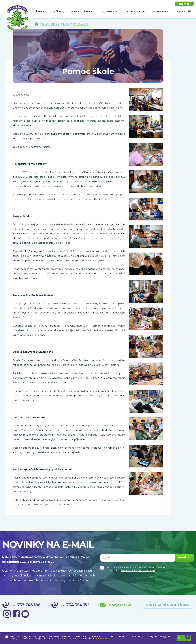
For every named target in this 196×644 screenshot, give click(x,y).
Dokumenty (110, 12)
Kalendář (184, 12)
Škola (40, 12)
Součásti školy (81, 12)
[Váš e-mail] (137, 558)
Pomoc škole (81, 24)
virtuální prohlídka (163, 605)
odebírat (184, 558)
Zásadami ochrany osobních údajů (138, 570)
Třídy (57, 12)
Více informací (104, 639)
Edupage (184, 4)
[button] (188, 637)
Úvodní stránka (51, 24)
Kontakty (161, 12)
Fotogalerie (136, 12)
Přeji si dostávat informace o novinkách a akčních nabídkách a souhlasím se (136, 569)
